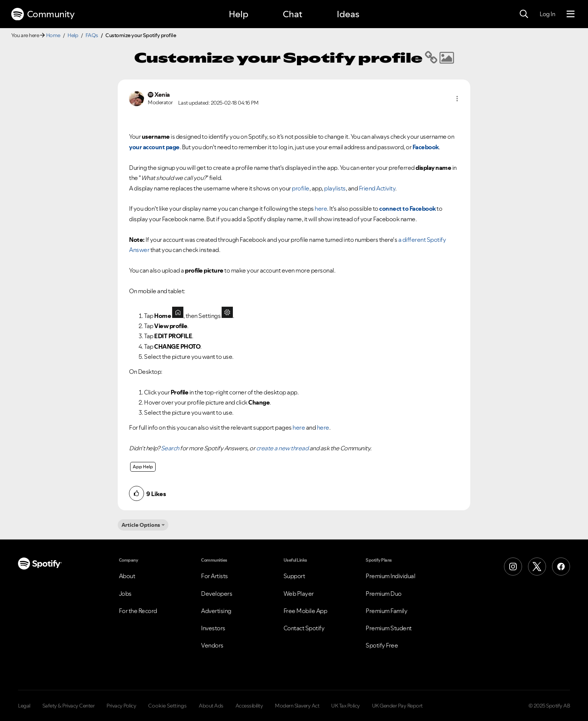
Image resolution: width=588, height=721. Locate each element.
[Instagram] (513, 567)
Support (294, 576)
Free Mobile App (305, 611)
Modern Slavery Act (297, 706)
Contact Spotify (304, 628)
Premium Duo (384, 594)
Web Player (299, 594)
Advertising (216, 611)
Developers (217, 594)
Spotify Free (382, 645)
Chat (292, 14)
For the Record (138, 611)
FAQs (92, 35)
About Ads (211, 706)
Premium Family (386, 611)
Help (238, 14)
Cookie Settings (167, 706)
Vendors (212, 645)
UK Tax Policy (346, 706)
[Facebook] (561, 567)
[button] (457, 99)
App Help (143, 467)
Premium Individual (390, 576)
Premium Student (389, 628)
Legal (24, 706)
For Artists (214, 576)
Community (43, 14)
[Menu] (571, 14)
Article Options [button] (141, 525)
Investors (213, 628)
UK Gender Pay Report (397, 706)
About (127, 576)
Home (53, 35)
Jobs (125, 594)
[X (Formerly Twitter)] (537, 567)
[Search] (524, 14)
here (321, 208)
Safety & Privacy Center (69, 706)
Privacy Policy (121, 706)
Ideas (348, 14)
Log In (547, 14)
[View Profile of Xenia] (162, 95)
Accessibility (249, 706)
